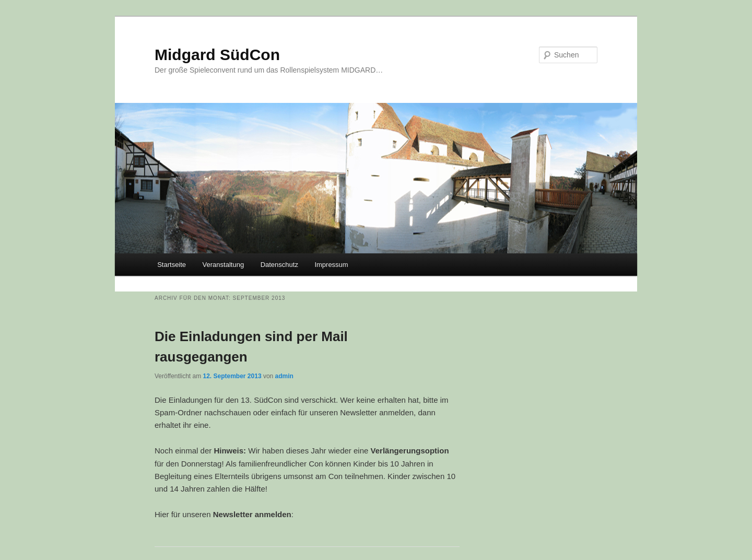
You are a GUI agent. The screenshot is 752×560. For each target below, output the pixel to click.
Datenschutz (279, 265)
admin (284, 376)
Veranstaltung (224, 265)
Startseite (172, 265)
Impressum (331, 265)
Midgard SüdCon (217, 55)
